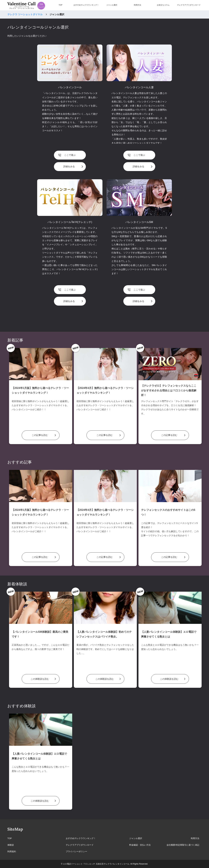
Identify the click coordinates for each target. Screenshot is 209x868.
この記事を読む (40, 435)
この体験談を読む (40, 679)
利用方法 (195, 838)
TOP (10, 838)
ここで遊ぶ (70, 155)
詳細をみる (69, 166)
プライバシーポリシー (76, 851)
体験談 (11, 845)
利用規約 (12, 851)
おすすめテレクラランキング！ (81, 838)
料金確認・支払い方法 (140, 845)
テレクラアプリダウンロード (80, 845)
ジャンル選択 (136, 838)
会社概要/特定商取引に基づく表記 (183, 845)
